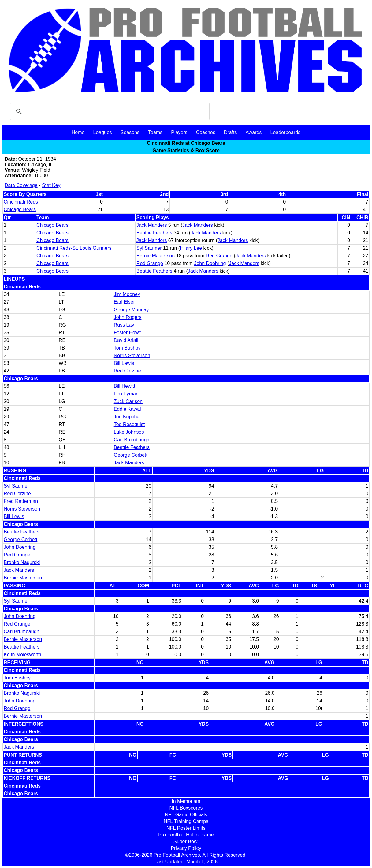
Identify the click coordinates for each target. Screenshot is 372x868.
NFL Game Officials (186, 815)
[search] (109, 111)
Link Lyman (126, 394)
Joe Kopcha (127, 417)
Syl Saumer (149, 248)
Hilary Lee (191, 248)
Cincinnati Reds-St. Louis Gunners (74, 248)
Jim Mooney (127, 294)
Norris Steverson (132, 355)
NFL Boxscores (186, 808)
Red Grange (219, 256)
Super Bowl (186, 842)
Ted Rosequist (129, 424)
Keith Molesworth (22, 655)
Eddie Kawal (127, 409)
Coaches (206, 132)
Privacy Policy (186, 848)
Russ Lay (124, 325)
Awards (253, 132)
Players (179, 132)
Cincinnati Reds (21, 202)
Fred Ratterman (21, 501)
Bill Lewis (124, 363)
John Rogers (128, 317)
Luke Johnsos (129, 432)
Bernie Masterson (156, 256)
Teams (155, 132)
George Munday (131, 310)
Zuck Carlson (128, 401)
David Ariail (126, 340)
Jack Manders (152, 225)
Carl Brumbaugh (132, 440)
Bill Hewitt (125, 386)
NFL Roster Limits (186, 828)
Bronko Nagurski (22, 562)
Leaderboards (285, 132)
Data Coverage (21, 185)
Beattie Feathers (154, 233)
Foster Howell (129, 333)
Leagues (102, 132)
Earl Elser (124, 302)
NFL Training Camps (186, 821)
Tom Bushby (127, 348)
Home (78, 132)
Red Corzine (127, 371)
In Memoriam (186, 801)
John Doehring (210, 263)
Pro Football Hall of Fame (186, 835)
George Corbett (131, 455)
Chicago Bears (20, 210)
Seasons (130, 132)
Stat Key (51, 185)
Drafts (231, 132)
